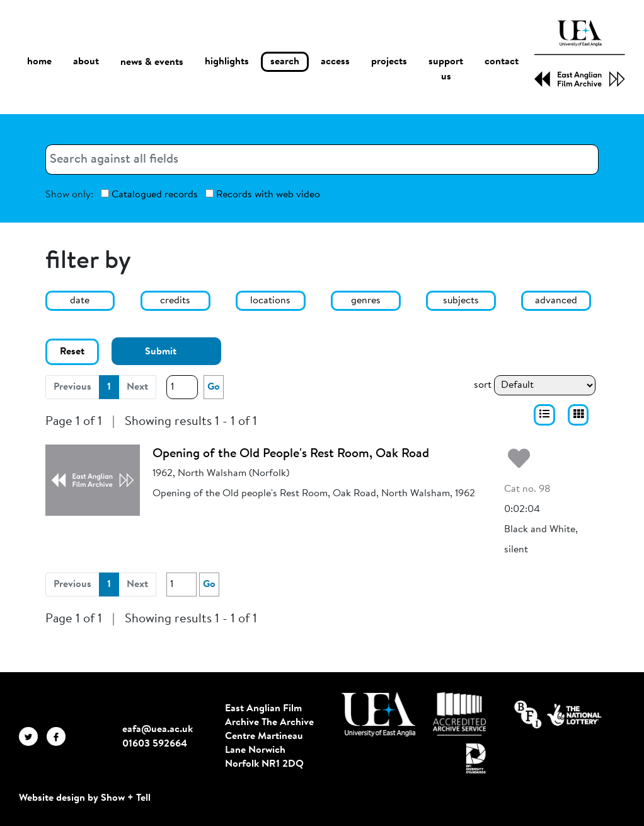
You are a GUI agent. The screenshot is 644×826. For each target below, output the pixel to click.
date (80, 301)
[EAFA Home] (580, 54)
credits (175, 301)
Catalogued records (149, 195)
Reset (72, 352)
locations (270, 301)
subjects (461, 301)
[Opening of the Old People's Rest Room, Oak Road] (93, 480)
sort (483, 385)
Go (214, 387)
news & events (152, 62)
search (285, 62)
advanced (556, 301)
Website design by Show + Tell (85, 798)
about (86, 62)
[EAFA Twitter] (33, 736)
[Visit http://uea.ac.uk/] (378, 714)
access (335, 62)
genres (366, 301)
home (39, 61)
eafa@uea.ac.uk (158, 730)
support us (446, 69)
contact (502, 62)
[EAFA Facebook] (59, 736)
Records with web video (263, 195)
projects (389, 62)
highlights (227, 62)
